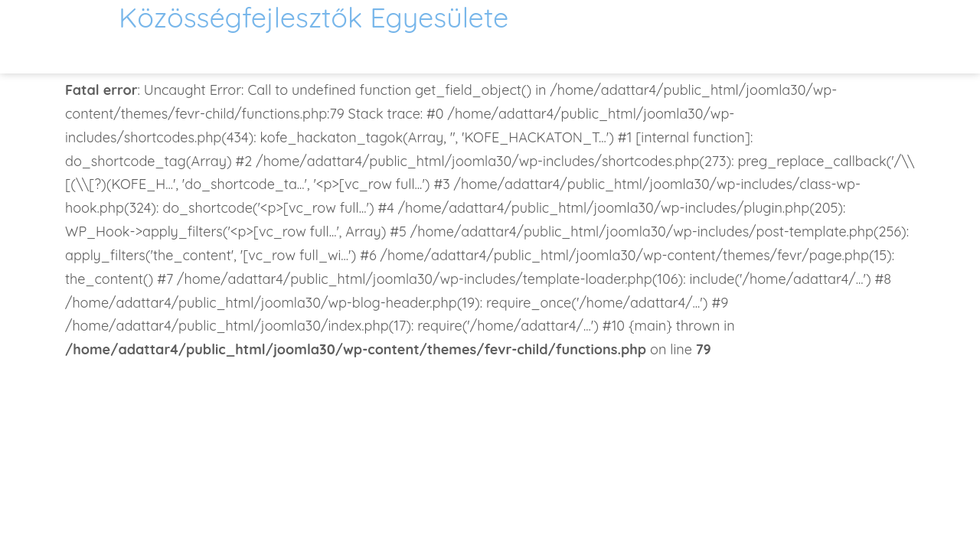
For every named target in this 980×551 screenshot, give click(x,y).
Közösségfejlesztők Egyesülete (314, 17)
